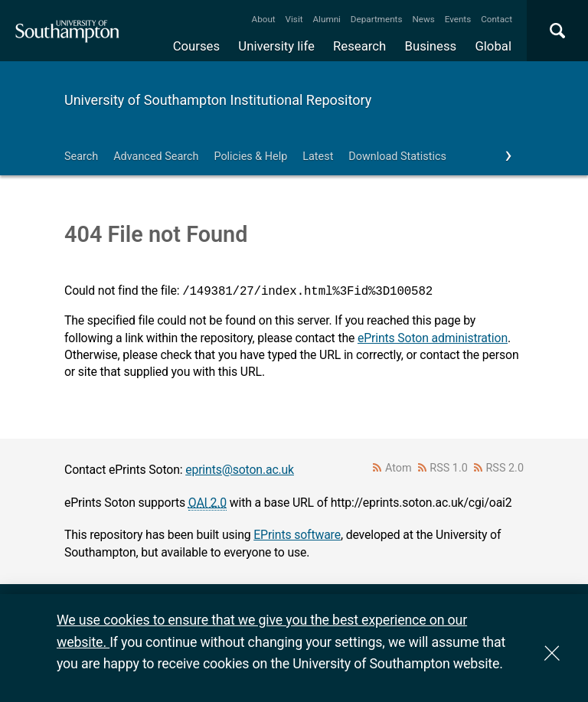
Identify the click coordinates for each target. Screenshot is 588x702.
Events (458, 19)
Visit (294, 19)
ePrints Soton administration (433, 338)
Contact (497, 19)
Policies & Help (250, 157)
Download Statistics (397, 157)
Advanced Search (156, 157)
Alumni (326, 19)
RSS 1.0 (449, 468)
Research (359, 46)
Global (493, 46)
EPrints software (297, 535)
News (423, 19)
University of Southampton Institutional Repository (218, 100)
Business (431, 46)
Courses (196, 46)
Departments (377, 19)
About (264, 19)
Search (81, 157)
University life (276, 46)
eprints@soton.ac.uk (240, 470)
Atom (399, 468)
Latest (318, 157)
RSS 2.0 (505, 468)
